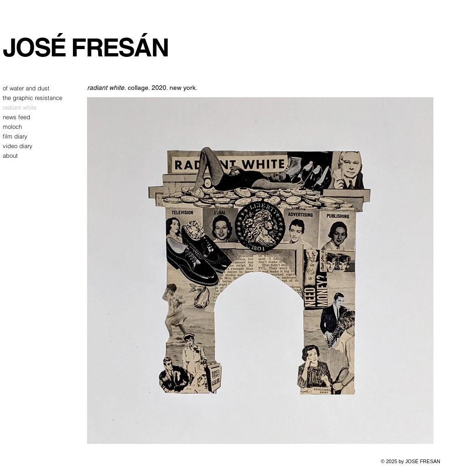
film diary (15, 136)
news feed (16, 117)
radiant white (20, 107)
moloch (12, 127)
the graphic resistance (26, 98)
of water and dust (26, 88)
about (10, 155)
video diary (18, 146)
